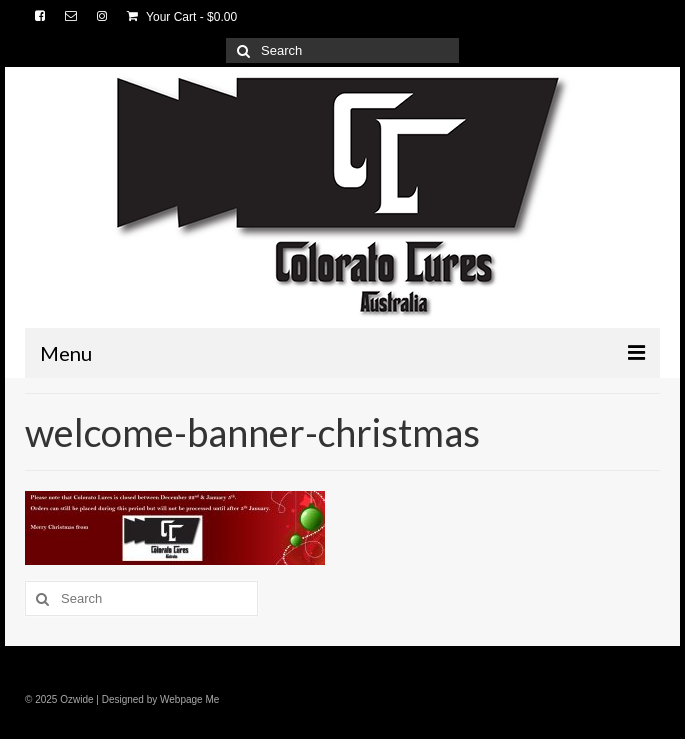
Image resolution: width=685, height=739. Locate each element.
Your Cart (182, 17)
